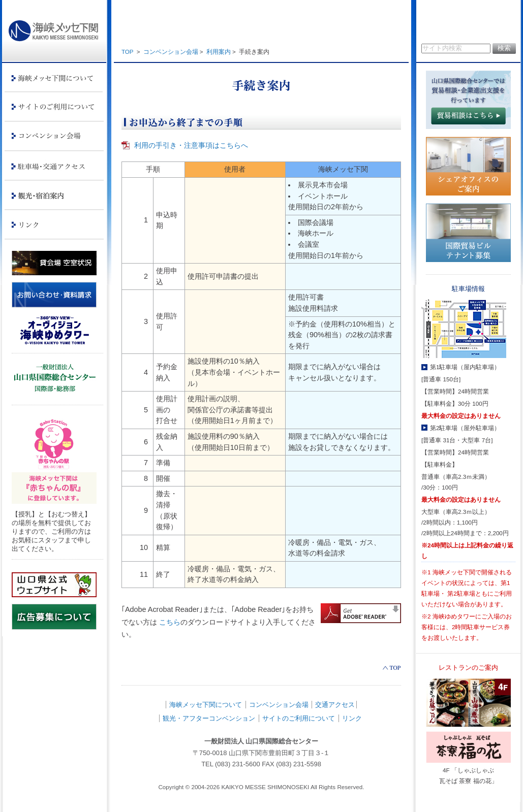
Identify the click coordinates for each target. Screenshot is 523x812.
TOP (127, 52)
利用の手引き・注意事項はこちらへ (191, 145)
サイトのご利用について (299, 718)
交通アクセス (335, 705)
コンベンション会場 (171, 52)
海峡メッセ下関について (206, 705)
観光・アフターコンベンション (209, 718)
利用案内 (219, 52)
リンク (352, 718)
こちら (170, 622)
